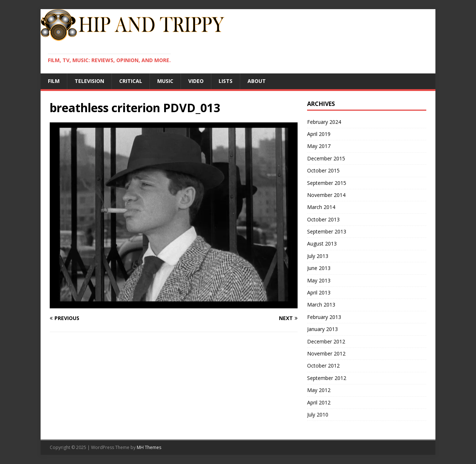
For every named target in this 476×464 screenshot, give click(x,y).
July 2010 (318, 414)
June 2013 (319, 268)
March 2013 (321, 305)
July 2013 (318, 256)
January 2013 (322, 329)
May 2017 (319, 146)
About (257, 81)
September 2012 (327, 378)
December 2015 (326, 158)
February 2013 (324, 317)
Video (196, 81)
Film (54, 81)
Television (89, 81)
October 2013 (323, 219)
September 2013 (327, 231)
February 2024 (324, 122)
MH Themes (149, 447)
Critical (131, 81)
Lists (226, 81)
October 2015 (323, 170)
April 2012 (319, 402)
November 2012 (326, 353)
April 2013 (319, 292)
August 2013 (322, 244)
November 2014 (326, 195)
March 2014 (321, 207)
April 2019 (319, 134)
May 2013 (319, 280)
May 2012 (319, 390)
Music (165, 81)
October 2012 (323, 366)
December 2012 (326, 341)
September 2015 (327, 183)
